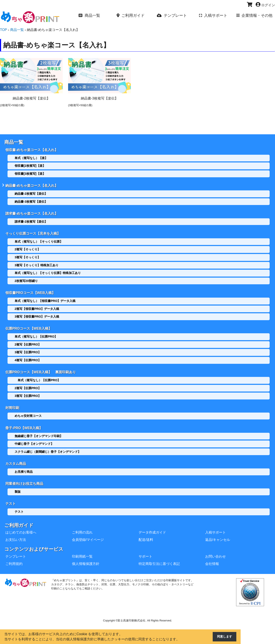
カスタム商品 (16, 458)
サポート (145, 550)
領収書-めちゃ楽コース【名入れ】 (32, 149)
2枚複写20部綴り (26, 279)
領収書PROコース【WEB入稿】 (30, 290)
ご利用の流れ (82, 526)
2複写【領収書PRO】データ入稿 (37, 306)
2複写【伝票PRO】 (28, 341)
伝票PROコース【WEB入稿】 (29, 325)
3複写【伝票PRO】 (28, 349)
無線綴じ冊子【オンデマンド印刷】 (39, 431)
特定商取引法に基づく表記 (159, 557)
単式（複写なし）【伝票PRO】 (36, 333)
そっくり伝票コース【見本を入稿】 (33, 231)
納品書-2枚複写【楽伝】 (31, 193)
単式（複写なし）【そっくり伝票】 (39, 239)
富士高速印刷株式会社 (131, 614)
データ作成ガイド (152, 526)
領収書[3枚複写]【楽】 (30, 173)
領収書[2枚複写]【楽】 (30, 165)
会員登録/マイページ (88, 533)
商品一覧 (14, 142)
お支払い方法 (16, 533)
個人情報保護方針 (86, 557)
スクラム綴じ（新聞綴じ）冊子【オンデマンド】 (48, 447)
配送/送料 (146, 533)
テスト (11, 497)
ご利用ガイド (19, 519)
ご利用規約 (14, 557)
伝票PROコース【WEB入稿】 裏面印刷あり (41, 368)
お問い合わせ (215, 550)
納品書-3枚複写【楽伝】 (31, 200)
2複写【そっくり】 (27, 247)
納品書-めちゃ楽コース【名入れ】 (32, 184)
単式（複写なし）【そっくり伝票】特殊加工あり (48, 271)
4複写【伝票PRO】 (28, 357)
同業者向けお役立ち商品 (24, 478)
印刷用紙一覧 (82, 550)
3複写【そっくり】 (27, 255)
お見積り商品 (24, 466)
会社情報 (212, 557)
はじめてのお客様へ (21, 526)
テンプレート (16, 550)
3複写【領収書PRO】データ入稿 (37, 314)
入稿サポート (215, 526)
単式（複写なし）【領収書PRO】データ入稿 (45, 298)
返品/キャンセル (218, 533)
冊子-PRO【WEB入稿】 (24, 423)
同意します (223, 637)
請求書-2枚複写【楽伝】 (31, 220)
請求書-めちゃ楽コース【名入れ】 (32, 212)
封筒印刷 (12, 404)
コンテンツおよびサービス (34, 543)
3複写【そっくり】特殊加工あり (37, 263)
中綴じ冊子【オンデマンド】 (34, 439)
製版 (18, 486)
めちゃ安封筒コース (28, 412)
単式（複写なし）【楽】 (31, 157)
